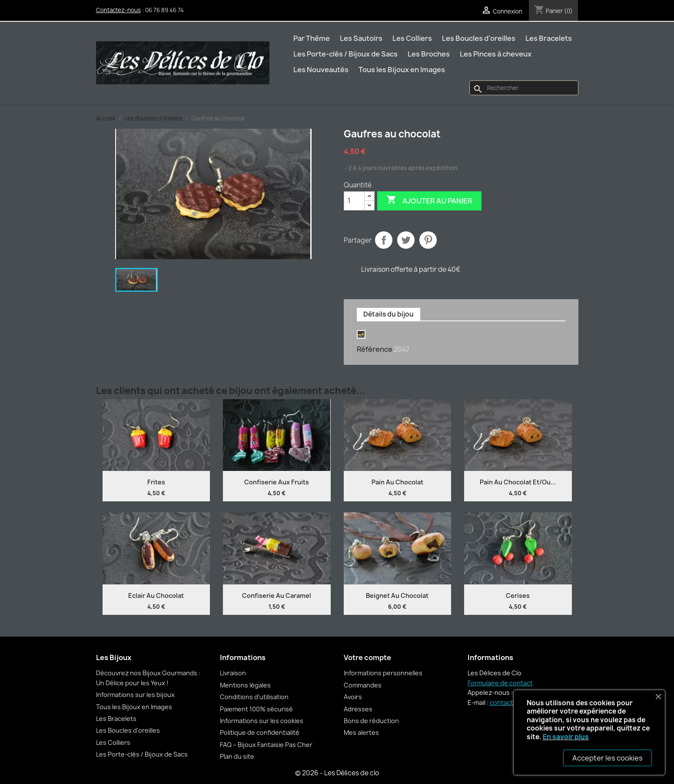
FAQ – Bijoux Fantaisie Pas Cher (266, 745)
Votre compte (367, 657)
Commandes (363, 685)
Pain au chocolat (397, 482)
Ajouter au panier (429, 200)
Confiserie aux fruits (277, 482)
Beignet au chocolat (397, 596)
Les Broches (429, 54)
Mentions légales (245, 685)
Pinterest (428, 240)
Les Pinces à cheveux (496, 54)
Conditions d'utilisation (254, 697)
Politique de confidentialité (260, 732)
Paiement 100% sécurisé (256, 709)
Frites (156, 482)
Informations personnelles (383, 673)
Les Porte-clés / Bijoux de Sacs (345, 54)
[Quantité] (354, 201)
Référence (375, 349)
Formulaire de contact (500, 683)
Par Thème (312, 38)
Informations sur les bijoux (135, 695)
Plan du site (237, 756)
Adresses (358, 709)
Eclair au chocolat (156, 596)
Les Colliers (412, 38)
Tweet (406, 240)
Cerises (518, 596)
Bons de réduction (371, 721)
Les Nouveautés (321, 70)
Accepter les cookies (608, 758)
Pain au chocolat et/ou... (518, 482)
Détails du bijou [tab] (388, 314)
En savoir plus (566, 737)
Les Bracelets (549, 38)
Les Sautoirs (361, 38)
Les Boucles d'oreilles (479, 38)
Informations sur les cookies (262, 721)
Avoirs (353, 697)
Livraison (233, 673)
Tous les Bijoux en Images (402, 70)
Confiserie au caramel (277, 596)
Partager (384, 240)
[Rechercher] (524, 88)
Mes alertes (361, 732)
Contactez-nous (118, 10)
